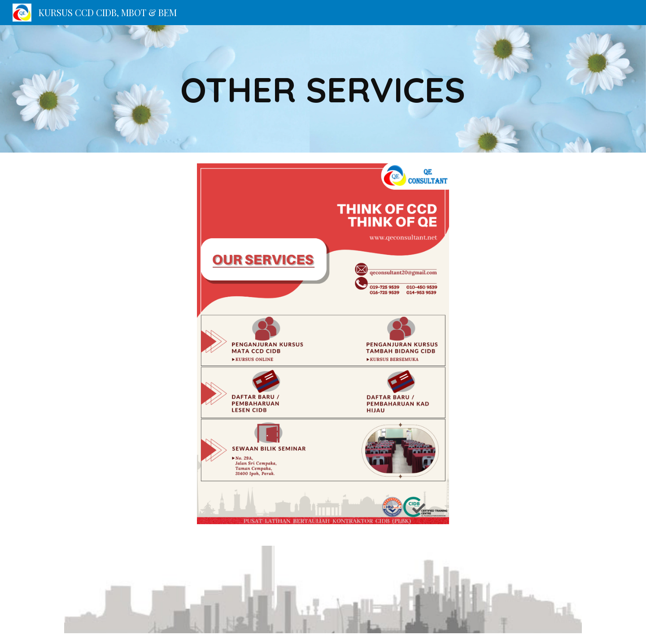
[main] (323, 89)
